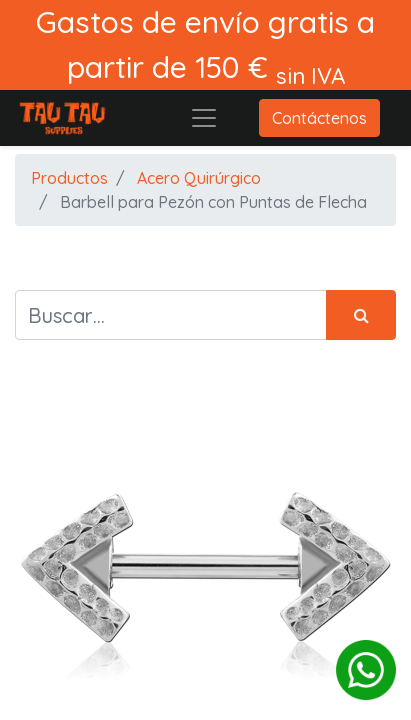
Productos (69, 178)
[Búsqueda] (361, 315)
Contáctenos (319, 118)
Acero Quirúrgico (199, 178)
